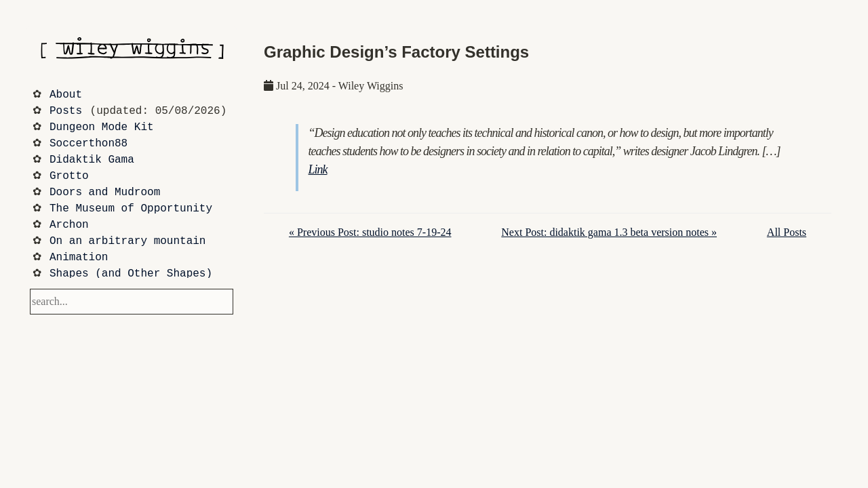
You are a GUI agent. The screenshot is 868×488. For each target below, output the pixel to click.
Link (318, 169)
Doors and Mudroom (105, 192)
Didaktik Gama (92, 160)
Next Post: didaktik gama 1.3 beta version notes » (609, 232)
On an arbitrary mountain (127, 241)
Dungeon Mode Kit (102, 127)
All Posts (787, 232)
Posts (66, 111)
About (66, 95)
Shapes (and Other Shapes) (131, 274)
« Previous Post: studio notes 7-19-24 (370, 232)
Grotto (69, 176)
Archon (69, 225)
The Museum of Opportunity (131, 209)
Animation (79, 258)
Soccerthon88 (88, 144)
